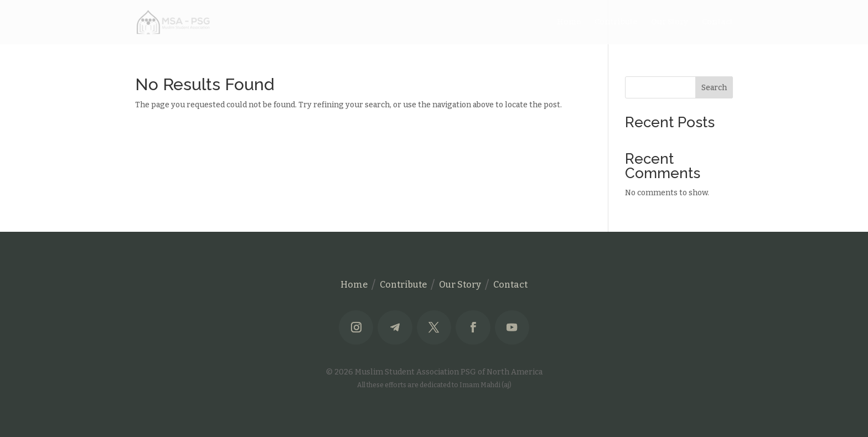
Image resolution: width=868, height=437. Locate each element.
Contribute (616, 22)
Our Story (670, 22)
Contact (717, 22)
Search (714, 88)
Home (569, 22)
